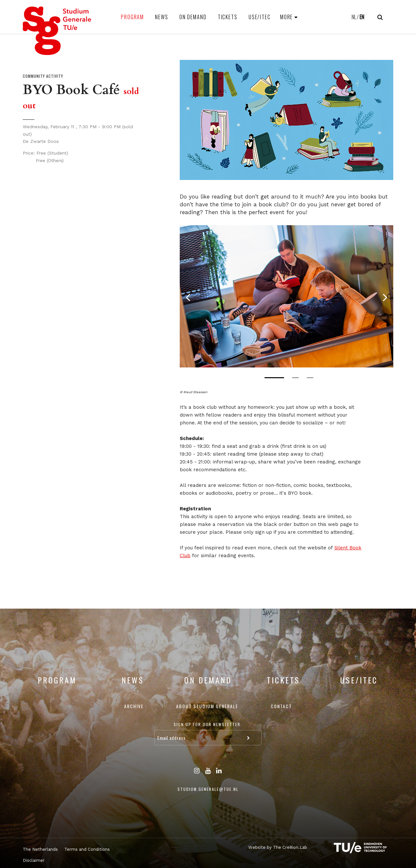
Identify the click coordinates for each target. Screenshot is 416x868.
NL (354, 17)
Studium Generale (57, 31)
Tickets (228, 17)
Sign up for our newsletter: (208, 724)
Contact (281, 706)
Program (132, 17)
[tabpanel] (286, 296)
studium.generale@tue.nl (208, 789)
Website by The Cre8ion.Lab (278, 847)
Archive (134, 706)
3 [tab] (310, 378)
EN (362, 17)
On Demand (193, 17)
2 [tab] (295, 378)
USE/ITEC (260, 17)
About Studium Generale (207, 706)
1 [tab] (274, 378)
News (162, 17)
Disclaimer (34, 860)
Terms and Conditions (87, 849)
